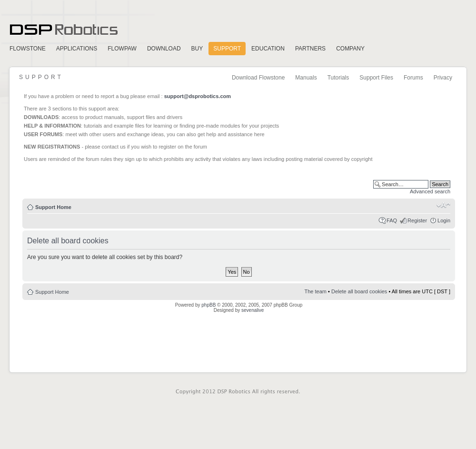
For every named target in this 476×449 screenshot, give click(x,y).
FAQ (392, 220)
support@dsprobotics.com (198, 96)
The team (316, 291)
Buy (197, 49)
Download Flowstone (258, 78)
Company (350, 49)
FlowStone (28, 49)
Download (164, 49)
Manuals (306, 78)
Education (268, 49)
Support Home (53, 207)
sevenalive (253, 310)
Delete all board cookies (359, 291)
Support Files (376, 78)
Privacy (443, 78)
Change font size (443, 205)
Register (417, 220)
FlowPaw (122, 49)
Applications (77, 49)
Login (444, 220)
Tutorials (338, 78)
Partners (310, 49)
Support (227, 49)
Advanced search (430, 191)
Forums (413, 78)
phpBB (208, 305)
